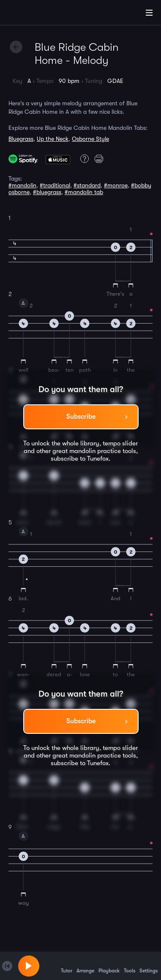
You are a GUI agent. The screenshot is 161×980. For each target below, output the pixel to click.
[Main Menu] (149, 13)
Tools (130, 966)
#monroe (116, 185)
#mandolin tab (84, 192)
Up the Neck (53, 139)
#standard (87, 185)
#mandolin (22, 185)
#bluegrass (47, 192)
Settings (149, 966)
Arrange (85, 966)
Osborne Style (90, 139)
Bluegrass (21, 139)
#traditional (55, 185)
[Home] (34, 14)
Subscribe (81, 417)
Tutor (67, 966)
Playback (109, 966)
